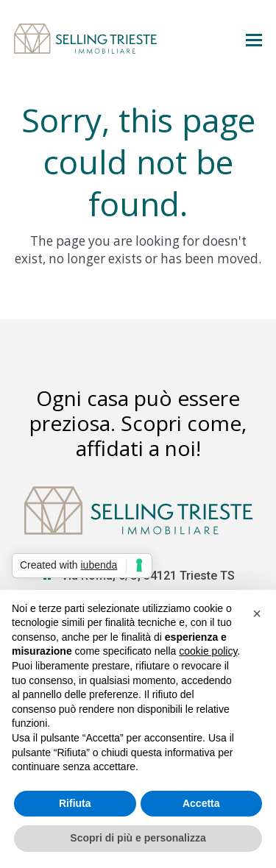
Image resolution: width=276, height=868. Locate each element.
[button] (254, 39)
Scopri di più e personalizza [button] (138, 838)
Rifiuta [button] (75, 803)
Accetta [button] (201, 803)
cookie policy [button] (208, 651)
